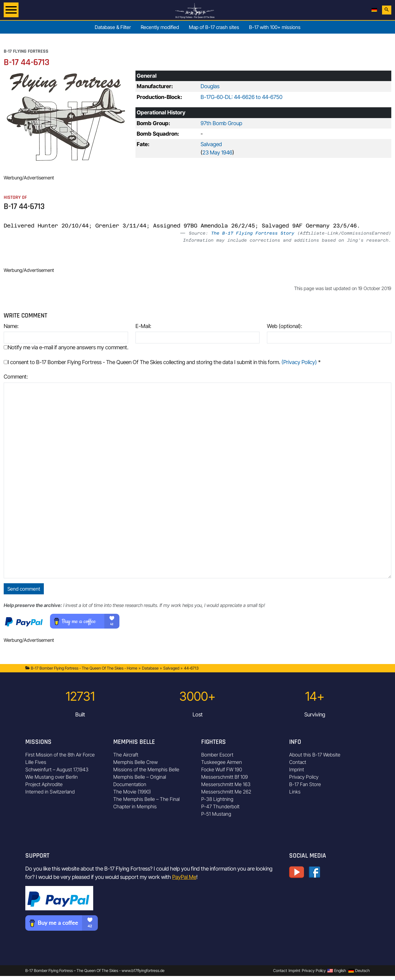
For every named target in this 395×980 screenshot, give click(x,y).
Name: (11, 326)
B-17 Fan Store (305, 784)
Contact (298, 762)
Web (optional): (285, 326)
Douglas (210, 86)
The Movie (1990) (132, 792)
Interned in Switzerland (50, 792)
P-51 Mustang (216, 814)
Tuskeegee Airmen (222, 762)
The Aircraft (126, 755)
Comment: (16, 377)
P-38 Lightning (217, 799)
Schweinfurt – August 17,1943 (57, 769)
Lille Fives (36, 762)
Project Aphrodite (44, 784)
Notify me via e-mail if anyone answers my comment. (66, 347)
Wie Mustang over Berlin (52, 777)
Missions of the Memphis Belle (146, 769)
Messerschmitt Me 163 (226, 784)
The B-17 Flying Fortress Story (253, 233)
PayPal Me (184, 877)
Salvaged (211, 144)
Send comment (24, 589)
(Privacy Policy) (299, 362)
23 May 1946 (217, 152)
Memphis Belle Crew (135, 762)
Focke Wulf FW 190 (222, 769)
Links (295, 792)
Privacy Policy (304, 777)
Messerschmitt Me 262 (226, 792)
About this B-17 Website (315, 755)
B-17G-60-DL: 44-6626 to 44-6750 (241, 97)
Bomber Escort (217, 755)
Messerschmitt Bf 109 (225, 777)
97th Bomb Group (221, 123)
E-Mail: (143, 326)
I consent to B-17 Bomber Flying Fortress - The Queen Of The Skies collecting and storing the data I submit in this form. (162, 362)
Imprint (297, 769)
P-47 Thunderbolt (220, 806)
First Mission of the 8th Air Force (60, 755)
